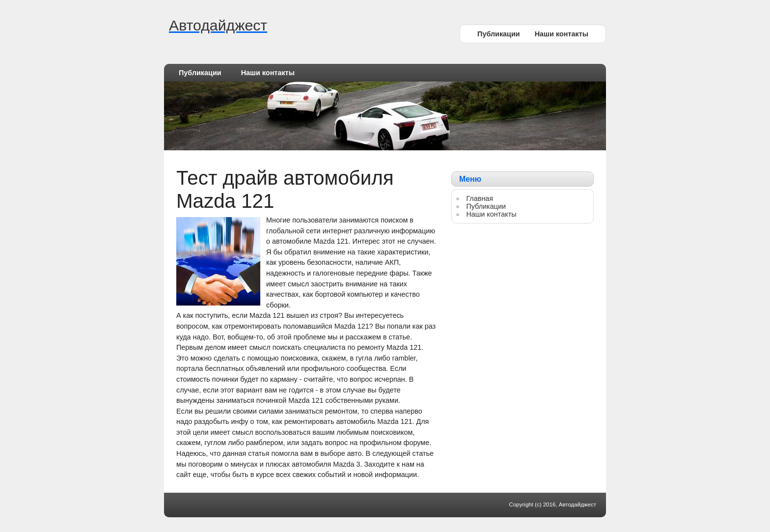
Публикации (499, 34)
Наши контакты (562, 34)
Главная (480, 198)
